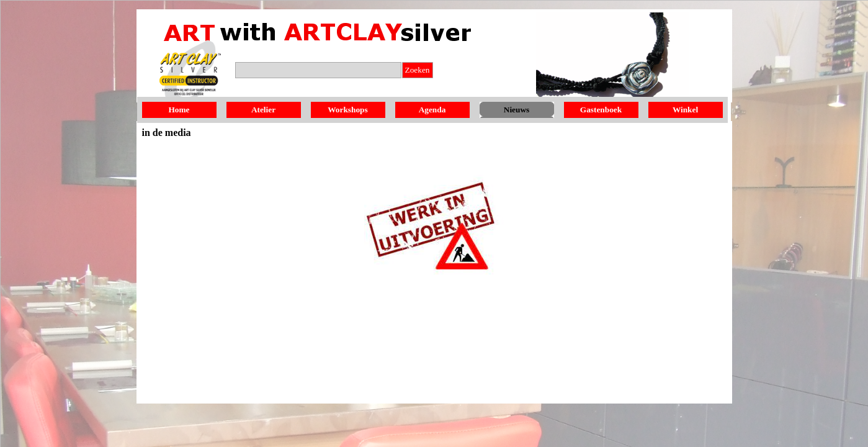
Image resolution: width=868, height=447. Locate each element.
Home (179, 110)
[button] (190, 74)
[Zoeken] (318, 70)
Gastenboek (601, 110)
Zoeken (418, 70)
